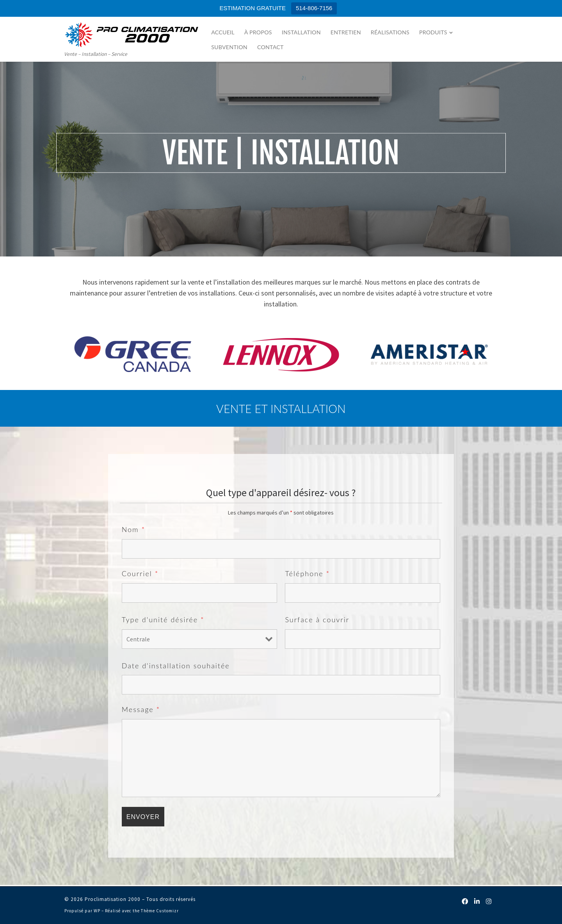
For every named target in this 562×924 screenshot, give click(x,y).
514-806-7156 (314, 8)
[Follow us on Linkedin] (482, 902)
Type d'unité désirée (163, 620)
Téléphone (307, 573)
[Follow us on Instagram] (490, 902)
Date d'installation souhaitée (176, 666)
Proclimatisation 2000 (113, 899)
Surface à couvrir (317, 620)
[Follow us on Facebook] (473, 902)
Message (141, 709)
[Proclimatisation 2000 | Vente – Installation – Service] (132, 33)
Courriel (140, 573)
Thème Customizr (160, 911)
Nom (133, 529)
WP (97, 911)
